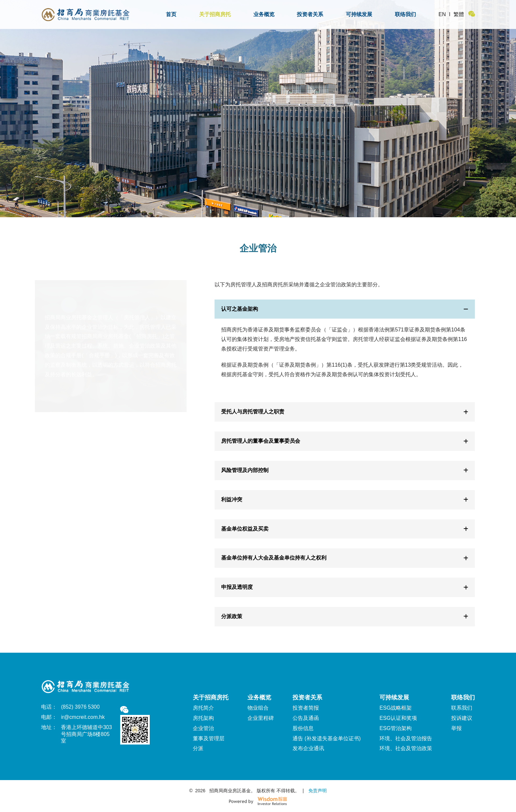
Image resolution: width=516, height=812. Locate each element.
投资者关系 (310, 14)
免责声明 (317, 791)
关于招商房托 (215, 14)
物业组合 (258, 708)
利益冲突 (345, 499)
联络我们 (405, 14)
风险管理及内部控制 (345, 470)
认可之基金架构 (345, 309)
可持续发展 (359, 14)
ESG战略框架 (396, 708)
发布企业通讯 (308, 748)
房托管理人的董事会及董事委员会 (345, 441)
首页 (171, 14)
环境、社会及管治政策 (406, 748)
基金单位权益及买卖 (345, 529)
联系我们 (462, 708)
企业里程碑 (261, 718)
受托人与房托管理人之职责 (345, 412)
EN (442, 14)
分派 (198, 748)
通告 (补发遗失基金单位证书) (327, 738)
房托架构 (203, 718)
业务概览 (264, 14)
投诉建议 (462, 718)
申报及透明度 (345, 587)
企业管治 (203, 728)
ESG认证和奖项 (398, 718)
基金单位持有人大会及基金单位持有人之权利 (345, 558)
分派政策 (345, 616)
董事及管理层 (209, 738)
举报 (456, 728)
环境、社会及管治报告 (406, 738)
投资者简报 (306, 708)
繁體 (459, 14)
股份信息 (303, 728)
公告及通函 (306, 718)
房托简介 (203, 708)
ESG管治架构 (396, 728)
